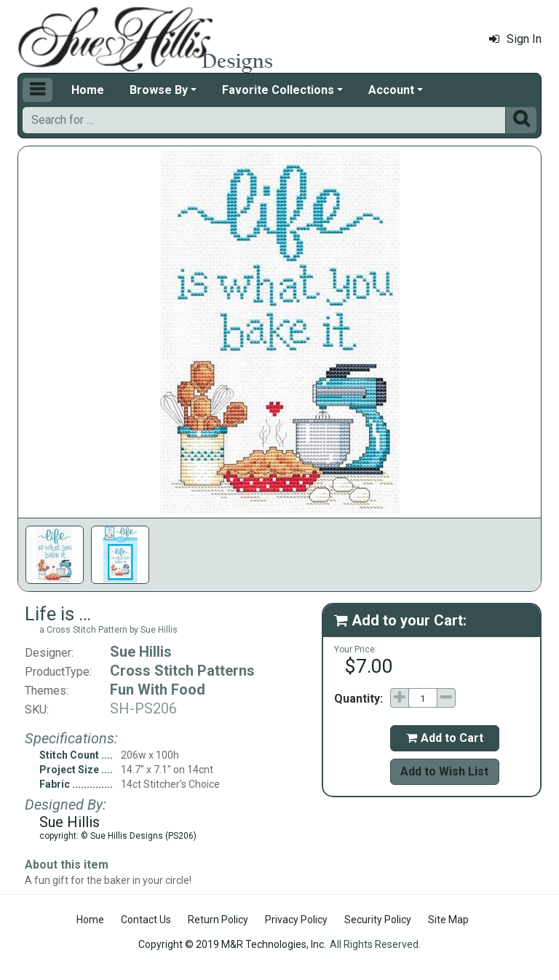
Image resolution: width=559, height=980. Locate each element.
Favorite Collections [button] (278, 90)
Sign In (515, 39)
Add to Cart (445, 738)
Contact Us (146, 920)
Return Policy (218, 920)
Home (88, 90)
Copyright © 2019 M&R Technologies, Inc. (232, 944)
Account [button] (391, 90)
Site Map (448, 920)
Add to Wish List (444, 771)
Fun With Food (158, 689)
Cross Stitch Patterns (182, 671)
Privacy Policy (296, 920)
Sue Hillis (141, 652)
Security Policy (378, 920)
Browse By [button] (159, 90)
